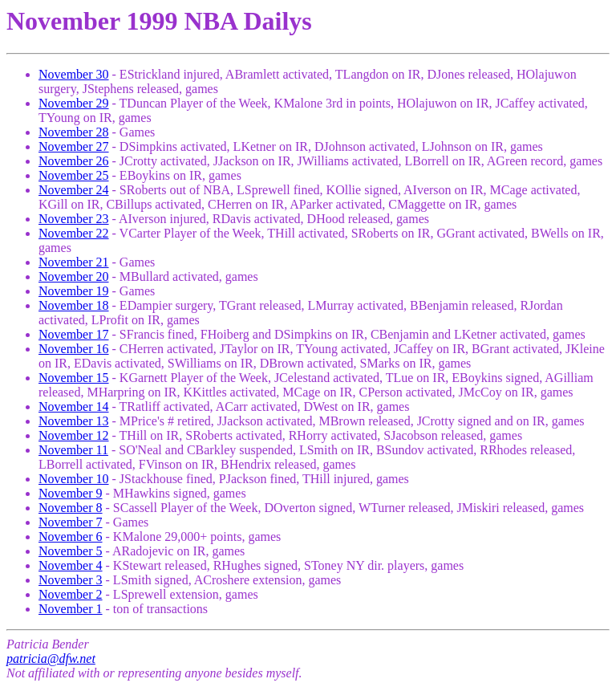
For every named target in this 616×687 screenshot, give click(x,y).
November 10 (74, 479)
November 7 (71, 522)
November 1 (71, 609)
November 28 (74, 132)
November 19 (74, 291)
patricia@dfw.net (51, 659)
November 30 (74, 74)
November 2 (71, 594)
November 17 (74, 334)
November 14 (74, 407)
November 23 (74, 219)
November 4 (71, 565)
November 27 (74, 146)
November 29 (74, 103)
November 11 (73, 450)
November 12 (74, 435)
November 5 (71, 551)
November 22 (74, 233)
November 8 (71, 508)
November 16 (74, 349)
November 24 (74, 190)
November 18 (74, 305)
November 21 (74, 262)
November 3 (71, 580)
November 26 (74, 161)
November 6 (71, 537)
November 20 (74, 276)
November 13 (74, 421)
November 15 (74, 378)
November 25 (74, 175)
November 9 (71, 493)
